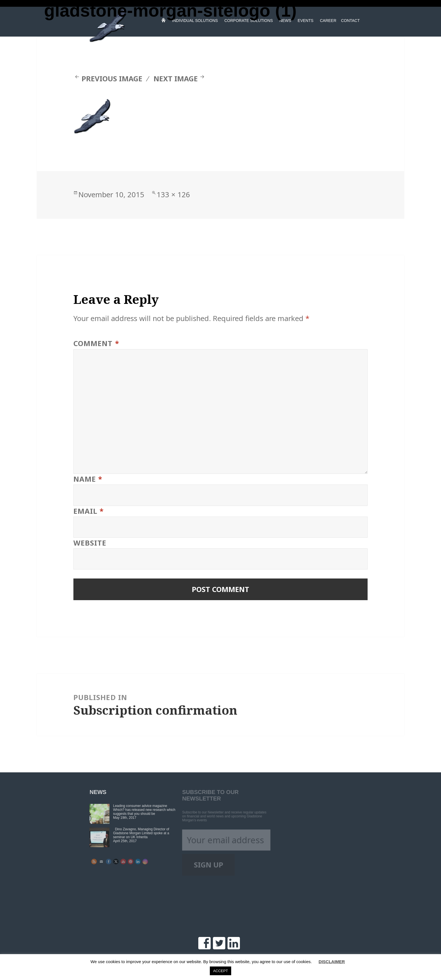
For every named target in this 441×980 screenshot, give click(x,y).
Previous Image (112, 79)
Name (88, 479)
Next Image (176, 79)
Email (89, 511)
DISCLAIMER (332, 962)
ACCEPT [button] (221, 971)
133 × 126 (173, 195)
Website (90, 543)
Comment (96, 343)
